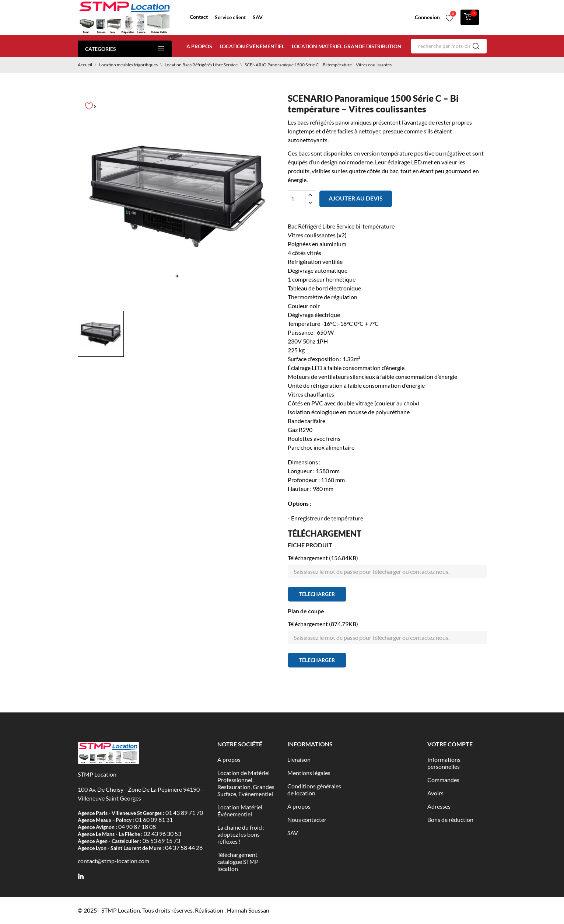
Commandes (443, 780)
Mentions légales (309, 773)
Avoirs (435, 793)
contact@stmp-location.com (113, 861)
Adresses (439, 806)
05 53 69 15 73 (161, 841)
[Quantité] (297, 199)
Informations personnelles (444, 763)
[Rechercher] (449, 46)
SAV (258, 17)
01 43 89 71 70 (184, 813)
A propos (199, 46)
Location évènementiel (252, 46)
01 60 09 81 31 (154, 820)
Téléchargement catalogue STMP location (238, 862)
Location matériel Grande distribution (347, 46)
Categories (125, 49)
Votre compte (450, 744)
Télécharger (317, 594)
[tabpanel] (177, 195)
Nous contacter (307, 820)
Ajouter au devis (356, 198)
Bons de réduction (450, 820)
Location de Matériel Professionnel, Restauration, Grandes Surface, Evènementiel (246, 783)
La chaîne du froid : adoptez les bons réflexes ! (241, 834)
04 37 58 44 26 (184, 848)
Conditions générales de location (314, 789)
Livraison (299, 759)
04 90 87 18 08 (137, 827)
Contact (199, 17)
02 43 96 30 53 (162, 834)
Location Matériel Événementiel (240, 810)
